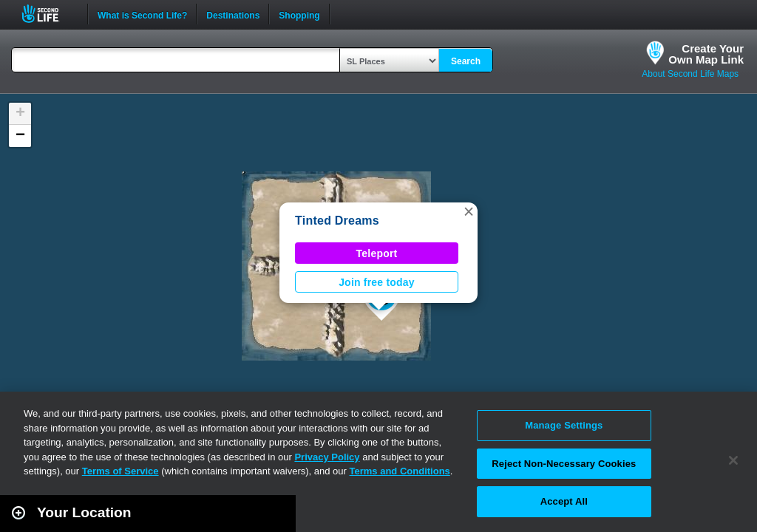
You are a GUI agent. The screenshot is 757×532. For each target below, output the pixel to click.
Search (466, 61)
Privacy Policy (327, 457)
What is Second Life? (142, 14)
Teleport (377, 253)
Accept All (564, 501)
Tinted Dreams (337, 221)
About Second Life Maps (690, 74)
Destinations (233, 14)
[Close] (733, 460)
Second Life (48, 14)
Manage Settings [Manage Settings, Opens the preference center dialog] (564, 425)
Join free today (377, 282)
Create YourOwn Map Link (706, 54)
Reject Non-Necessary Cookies (564, 464)
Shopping (299, 14)
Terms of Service (120, 471)
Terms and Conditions (400, 471)
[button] (469, 211)
